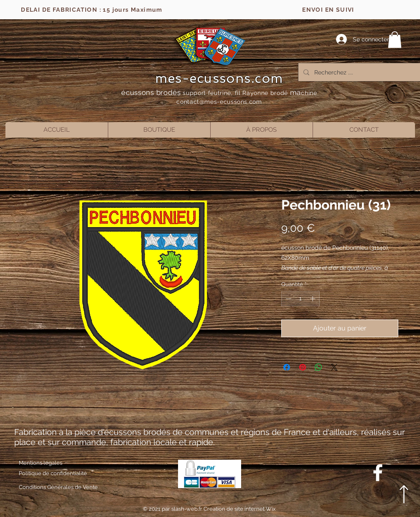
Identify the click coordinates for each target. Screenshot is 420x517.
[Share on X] (334, 367)
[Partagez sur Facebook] (287, 367)
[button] (395, 40)
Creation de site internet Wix (240, 509)
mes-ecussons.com (219, 78)
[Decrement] (288, 299)
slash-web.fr (187, 509)
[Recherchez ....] (361, 72)
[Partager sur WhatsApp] (318, 367)
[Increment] (313, 299)
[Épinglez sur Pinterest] (303, 367)
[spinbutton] (300, 299)
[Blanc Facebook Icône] (378, 473)
